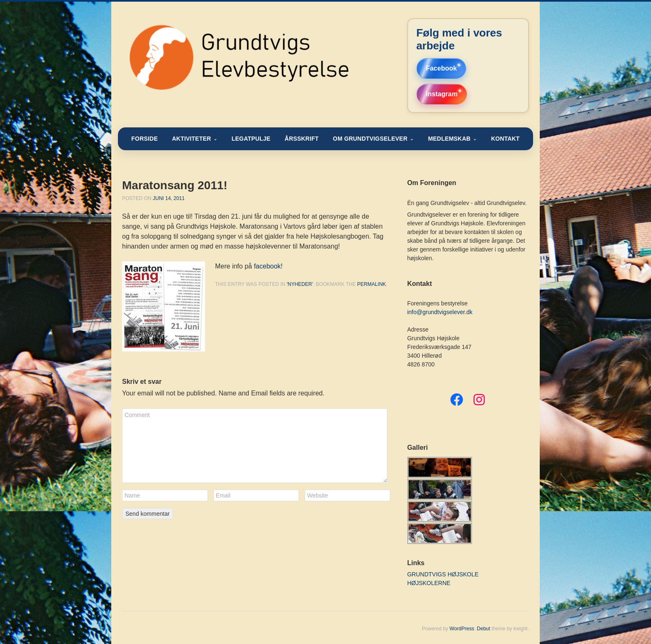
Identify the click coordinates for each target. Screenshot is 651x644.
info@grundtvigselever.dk (440, 312)
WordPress (462, 629)
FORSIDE (144, 139)
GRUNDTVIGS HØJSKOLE (443, 574)
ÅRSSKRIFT (302, 139)
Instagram (442, 94)
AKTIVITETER (191, 139)
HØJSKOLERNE (429, 583)
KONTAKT (505, 139)
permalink (371, 284)
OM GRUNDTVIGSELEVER (370, 139)
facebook (267, 266)
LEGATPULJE (251, 139)
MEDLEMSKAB (449, 139)
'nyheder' (300, 284)
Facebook (442, 68)
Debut (484, 629)
